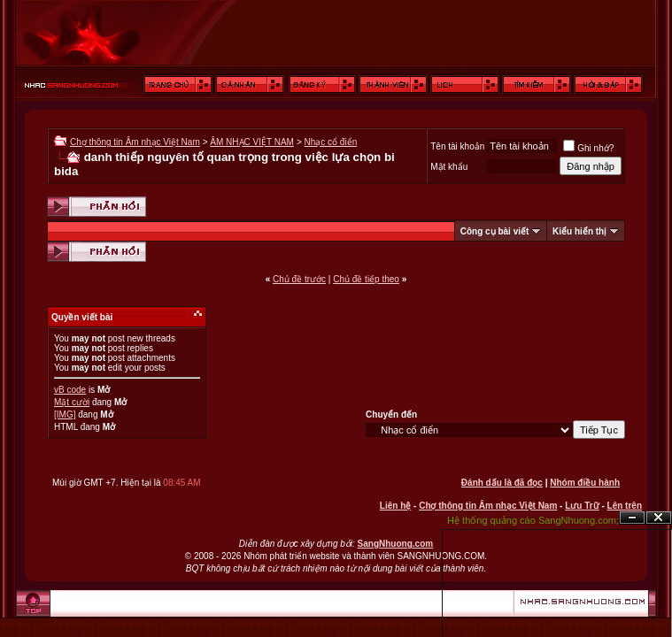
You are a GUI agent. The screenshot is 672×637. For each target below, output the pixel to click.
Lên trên (625, 506)
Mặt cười (72, 402)
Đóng (659, 518)
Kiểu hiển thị (579, 231)
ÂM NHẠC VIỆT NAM (252, 142)
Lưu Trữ (582, 506)
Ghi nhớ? (588, 148)
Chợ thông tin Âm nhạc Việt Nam (135, 142)
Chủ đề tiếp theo (366, 279)
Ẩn (632, 518)
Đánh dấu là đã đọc (502, 483)
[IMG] (65, 414)
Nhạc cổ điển (331, 142)
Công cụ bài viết (495, 231)
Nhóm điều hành (585, 483)
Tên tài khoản (457, 146)
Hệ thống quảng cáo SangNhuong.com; (533, 520)
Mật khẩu (449, 167)
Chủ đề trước (299, 279)
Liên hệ (395, 506)
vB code (70, 390)
